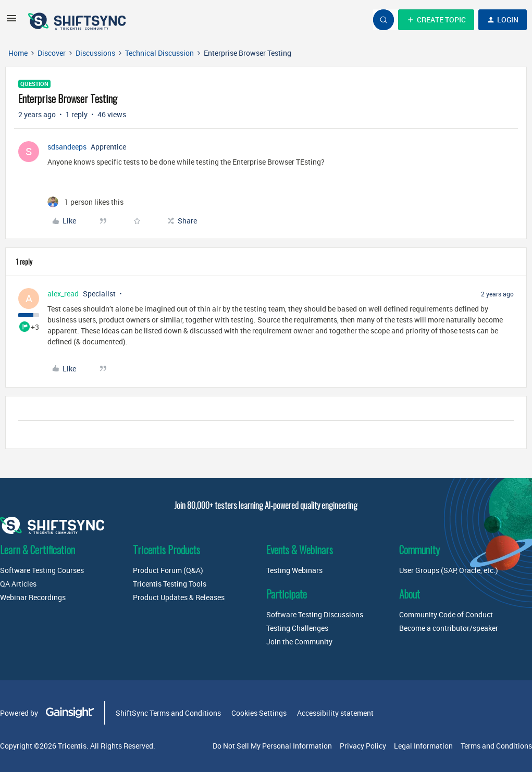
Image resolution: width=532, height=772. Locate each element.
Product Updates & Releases (179, 597)
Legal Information (423, 746)
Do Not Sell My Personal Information (272, 746)
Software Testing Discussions (315, 614)
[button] (11, 22)
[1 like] (85, 202)
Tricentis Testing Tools (170, 584)
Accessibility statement (335, 713)
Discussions (95, 53)
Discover (52, 53)
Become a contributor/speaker (449, 628)
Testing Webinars (294, 570)
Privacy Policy (363, 746)
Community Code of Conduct (446, 614)
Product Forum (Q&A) (168, 570)
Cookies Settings (259, 713)
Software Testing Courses (42, 570)
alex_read (63, 294)
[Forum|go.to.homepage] (78, 20)
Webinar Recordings (33, 597)
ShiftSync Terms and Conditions (168, 713)
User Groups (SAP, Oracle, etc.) (449, 570)
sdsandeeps (67, 147)
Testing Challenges (297, 628)
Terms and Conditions (496, 746)
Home (18, 53)
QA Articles (18, 584)
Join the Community (299, 642)
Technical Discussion (159, 53)
